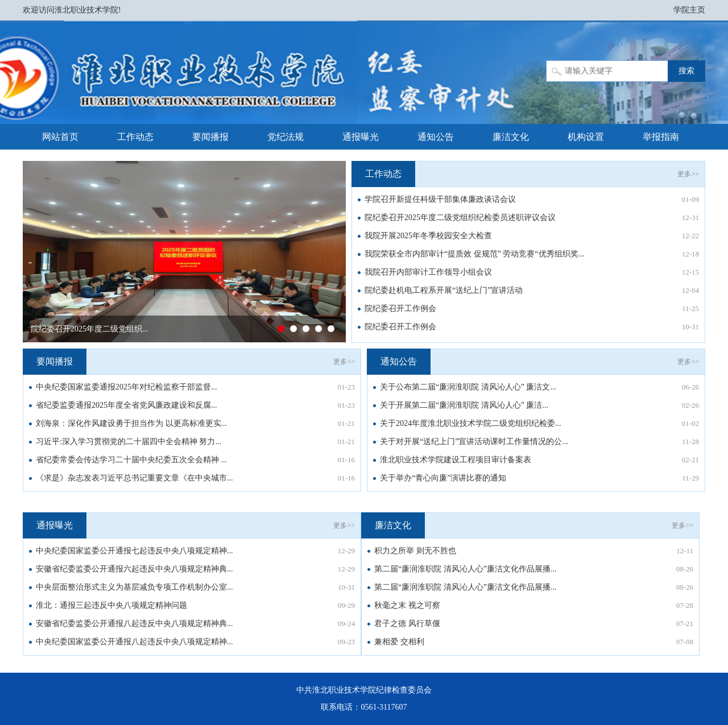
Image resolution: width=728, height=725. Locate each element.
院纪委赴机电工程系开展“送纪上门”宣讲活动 (444, 290)
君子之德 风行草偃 (407, 623)
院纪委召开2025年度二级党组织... (90, 329)
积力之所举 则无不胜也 (415, 551)
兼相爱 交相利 (399, 642)
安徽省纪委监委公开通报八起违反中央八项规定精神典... (135, 623)
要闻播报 (210, 137)
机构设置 (586, 137)
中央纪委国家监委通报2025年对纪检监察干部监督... (127, 387)
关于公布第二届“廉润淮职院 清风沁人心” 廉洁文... (468, 387)
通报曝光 (361, 137)
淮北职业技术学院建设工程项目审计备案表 (456, 460)
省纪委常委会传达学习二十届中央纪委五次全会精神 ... (131, 460)
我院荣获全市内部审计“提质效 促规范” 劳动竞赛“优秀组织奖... (474, 254)
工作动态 (135, 137)
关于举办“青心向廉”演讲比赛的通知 (443, 478)
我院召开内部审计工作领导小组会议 (428, 272)
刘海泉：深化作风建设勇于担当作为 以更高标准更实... (131, 423)
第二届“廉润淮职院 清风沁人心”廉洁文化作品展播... (465, 569)
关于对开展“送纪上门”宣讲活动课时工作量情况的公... (474, 442)
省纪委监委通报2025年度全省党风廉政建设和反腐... (127, 405)
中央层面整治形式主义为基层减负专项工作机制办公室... (135, 587)
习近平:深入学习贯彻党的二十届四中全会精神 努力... (129, 442)
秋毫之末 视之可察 (407, 605)
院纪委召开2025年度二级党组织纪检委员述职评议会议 (460, 217)
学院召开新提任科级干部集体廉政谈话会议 (440, 199)
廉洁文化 (511, 137)
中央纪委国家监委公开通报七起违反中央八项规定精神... (135, 551)
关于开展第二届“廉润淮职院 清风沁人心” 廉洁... (464, 405)
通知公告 (436, 137)
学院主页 (689, 10)
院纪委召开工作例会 (400, 308)
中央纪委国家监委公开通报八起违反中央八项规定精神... (135, 642)
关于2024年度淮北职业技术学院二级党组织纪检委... (471, 423)
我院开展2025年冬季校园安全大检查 (428, 236)
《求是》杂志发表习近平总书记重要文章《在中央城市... (135, 478)
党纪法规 (286, 137)
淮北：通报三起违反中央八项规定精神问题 (111, 605)
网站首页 (60, 137)
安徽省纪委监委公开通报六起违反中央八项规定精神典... (135, 569)
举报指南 (661, 137)
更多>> (688, 174)
